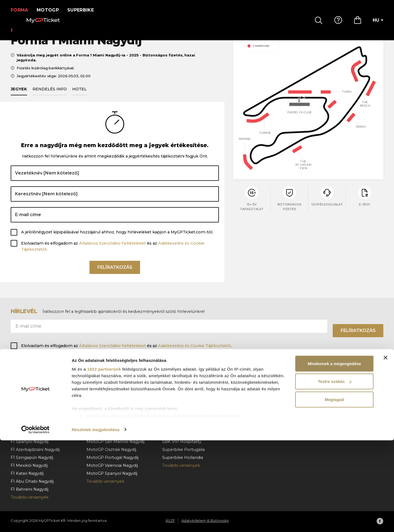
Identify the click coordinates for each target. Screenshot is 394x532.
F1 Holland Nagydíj (29, 425)
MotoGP (51, 10)
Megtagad (334, 491)
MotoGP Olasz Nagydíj (109, 394)
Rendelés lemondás (258, 410)
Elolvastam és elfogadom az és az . (113, 253)
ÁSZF (319, 394)
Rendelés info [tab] (50, 95)
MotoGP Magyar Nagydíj (111, 402)
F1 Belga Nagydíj (27, 410)
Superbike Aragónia (182, 402)
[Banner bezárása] (386, 449)
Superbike (84, 10)
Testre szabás (335, 473)
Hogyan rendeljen (256, 394)
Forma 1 (21, 10)
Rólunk (321, 386)
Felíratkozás (115, 275)
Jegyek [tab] (19, 95)
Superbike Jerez (179, 433)
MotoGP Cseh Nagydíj (109, 410)
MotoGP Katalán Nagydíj (111, 386)
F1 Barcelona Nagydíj (31, 394)
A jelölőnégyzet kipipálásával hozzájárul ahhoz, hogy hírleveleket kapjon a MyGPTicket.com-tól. (117, 238)
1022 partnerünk (104, 461)
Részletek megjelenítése (96, 521)
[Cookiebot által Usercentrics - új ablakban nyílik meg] (35, 521)
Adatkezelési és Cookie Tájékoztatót (195, 346)
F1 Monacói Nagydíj (30, 386)
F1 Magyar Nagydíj (29, 417)
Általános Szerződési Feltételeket (112, 250)
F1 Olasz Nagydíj (27, 433)
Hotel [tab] (79, 95)
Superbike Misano (180, 410)
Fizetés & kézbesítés (259, 402)
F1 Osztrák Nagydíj (29, 402)
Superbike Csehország (185, 394)
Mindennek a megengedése (334, 455)
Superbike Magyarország (187, 386)
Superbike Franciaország (187, 417)
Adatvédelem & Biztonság (340, 402)
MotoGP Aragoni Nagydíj (111, 433)
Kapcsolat (248, 417)
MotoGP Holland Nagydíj (112, 417)
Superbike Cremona (183, 425)
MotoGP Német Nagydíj (111, 425)
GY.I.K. (244, 386)
